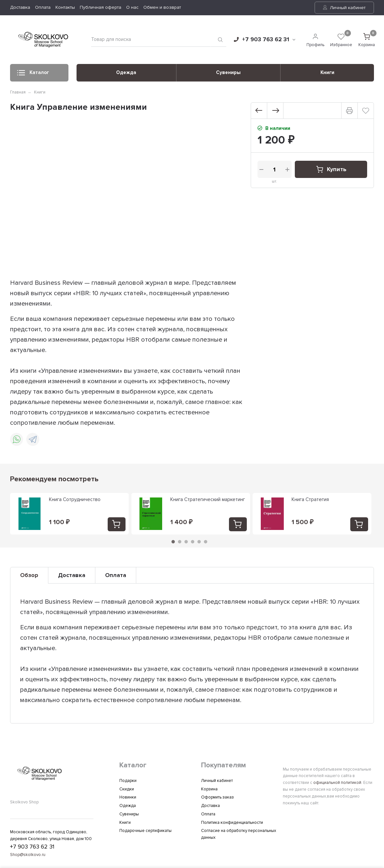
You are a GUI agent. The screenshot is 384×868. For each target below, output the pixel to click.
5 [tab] (199, 542)
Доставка (20, 7)
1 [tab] (173, 542)
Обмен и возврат (162, 7)
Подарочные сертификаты (145, 831)
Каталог (33, 74)
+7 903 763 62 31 (265, 39)
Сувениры (228, 72)
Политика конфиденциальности (232, 823)
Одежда (126, 72)
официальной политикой (337, 783)
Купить (331, 169)
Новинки (128, 797)
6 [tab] (206, 542)
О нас (132, 7)
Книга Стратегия (310, 499)
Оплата (43, 7)
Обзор (29, 575)
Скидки (127, 789)
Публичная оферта (101, 7)
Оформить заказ (217, 797)
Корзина (209, 789)
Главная (18, 92)
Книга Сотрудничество (75, 499)
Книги (327, 72)
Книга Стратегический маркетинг (208, 499)
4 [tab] (193, 542)
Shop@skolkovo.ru (28, 855)
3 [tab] (186, 542)
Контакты (65, 7)
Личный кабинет (344, 8)
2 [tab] (180, 542)
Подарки (128, 781)
